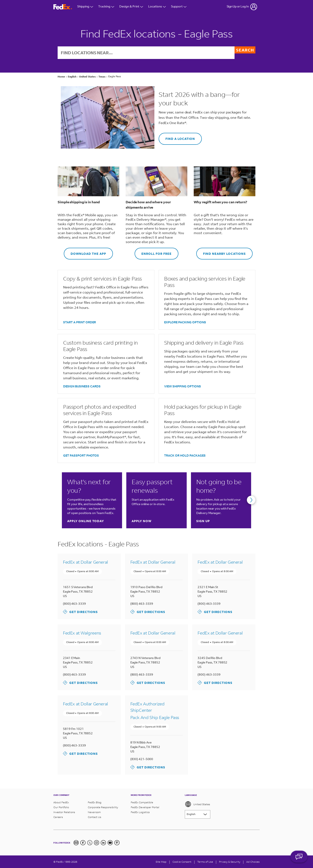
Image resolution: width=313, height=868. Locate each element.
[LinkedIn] (103, 843)
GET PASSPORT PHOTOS (81, 456)
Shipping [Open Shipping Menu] (85, 7)
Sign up (203, 521)
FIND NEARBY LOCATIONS (221, 252)
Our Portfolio (61, 807)
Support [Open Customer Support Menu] (179, 7)
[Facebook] (83, 843)
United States (197, 804)
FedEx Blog (95, 802)
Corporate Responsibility (103, 807)
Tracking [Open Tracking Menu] (106, 7)
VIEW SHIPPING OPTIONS (183, 387)
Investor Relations (64, 812)
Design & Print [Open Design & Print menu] (131, 7)
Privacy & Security (230, 862)
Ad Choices (253, 862)
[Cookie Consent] (182, 862)
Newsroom (94, 812)
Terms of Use (205, 862)
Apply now (142, 521)
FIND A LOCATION (177, 137)
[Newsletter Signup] (76, 843)
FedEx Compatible (142, 802)
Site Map (161, 862)
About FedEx (61, 802)
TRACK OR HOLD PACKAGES (185, 456)
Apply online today (86, 521)
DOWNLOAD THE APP (85, 252)
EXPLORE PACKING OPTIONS (185, 323)
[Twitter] (90, 843)
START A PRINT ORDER (80, 323)
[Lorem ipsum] (198, 814)
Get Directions (80, 612)
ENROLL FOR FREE (153, 252)
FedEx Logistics (140, 812)
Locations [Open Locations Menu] (157, 7)
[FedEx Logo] (63, 7)
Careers (58, 817)
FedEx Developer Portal (145, 807)
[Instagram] (97, 843)
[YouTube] (110, 843)
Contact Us (95, 817)
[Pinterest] (117, 843)
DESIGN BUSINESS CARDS (82, 387)
